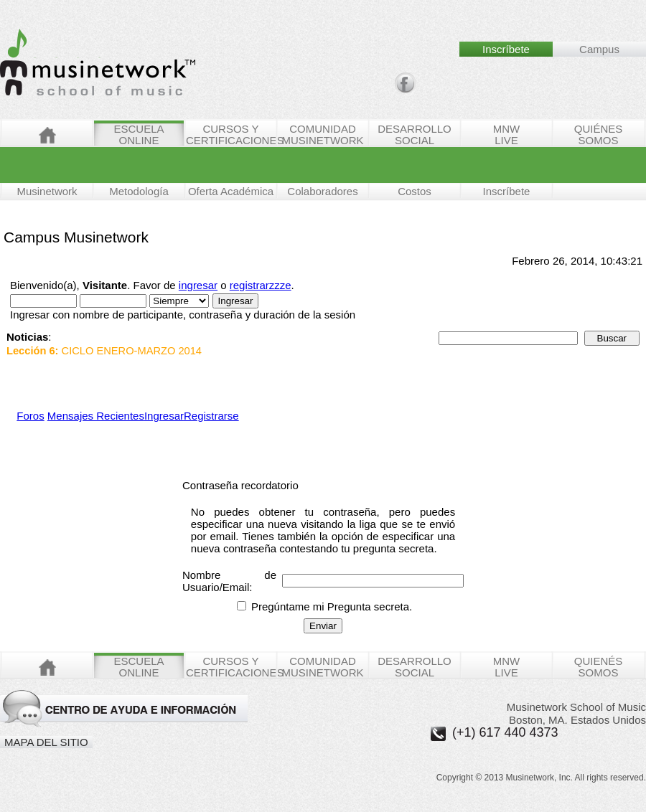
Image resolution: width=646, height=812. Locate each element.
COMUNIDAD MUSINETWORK (322, 134)
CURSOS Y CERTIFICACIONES (231, 134)
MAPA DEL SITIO (46, 742)
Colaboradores (322, 191)
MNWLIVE (507, 134)
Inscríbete (507, 191)
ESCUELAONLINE (139, 134)
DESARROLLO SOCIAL (415, 134)
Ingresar (164, 416)
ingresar (198, 285)
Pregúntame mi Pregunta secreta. (324, 606)
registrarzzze (261, 285)
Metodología (139, 191)
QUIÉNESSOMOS (599, 134)
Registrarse (211, 416)
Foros (30, 416)
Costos (415, 191)
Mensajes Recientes (96, 416)
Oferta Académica (231, 191)
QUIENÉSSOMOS (599, 666)
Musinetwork (47, 191)
